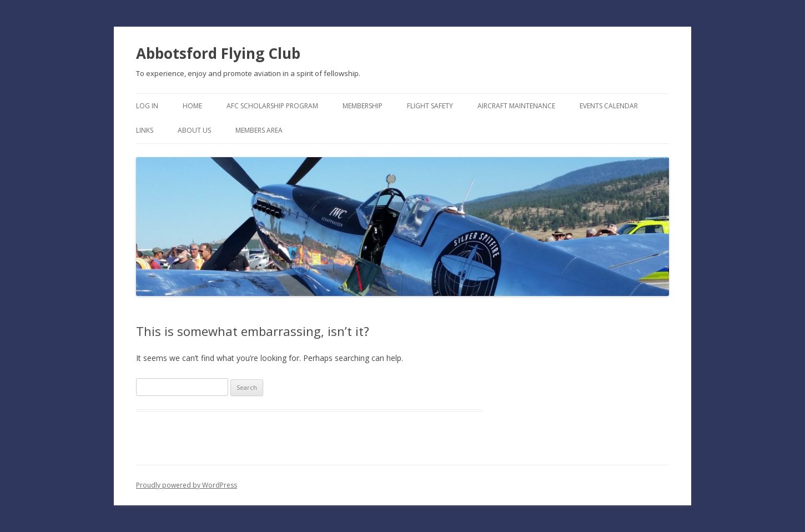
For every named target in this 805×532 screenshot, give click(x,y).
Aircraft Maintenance (516, 106)
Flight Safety (430, 106)
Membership (363, 106)
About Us (194, 130)
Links (145, 130)
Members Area (259, 130)
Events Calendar (609, 106)
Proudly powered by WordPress (187, 485)
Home (192, 106)
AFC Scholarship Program (272, 106)
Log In (147, 106)
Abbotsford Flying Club (218, 53)
